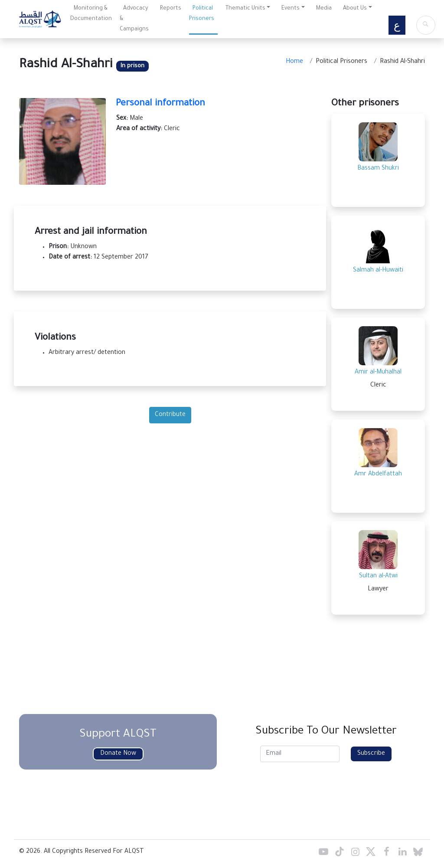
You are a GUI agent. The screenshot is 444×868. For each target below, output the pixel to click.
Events (291, 9)
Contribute (170, 415)
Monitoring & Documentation (91, 14)
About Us (355, 9)
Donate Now (118, 754)
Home (294, 62)
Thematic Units (245, 9)
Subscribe (371, 754)
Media (324, 9)
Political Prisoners (202, 14)
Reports (171, 9)
